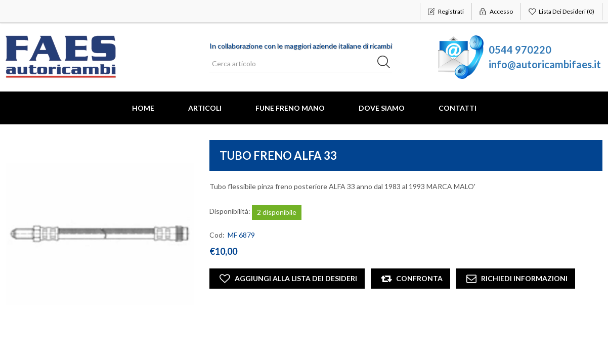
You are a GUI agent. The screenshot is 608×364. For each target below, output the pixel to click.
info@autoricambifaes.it (545, 64)
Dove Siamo (382, 108)
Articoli (205, 108)
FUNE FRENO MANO (290, 108)
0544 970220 (520, 50)
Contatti (458, 108)
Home (143, 108)
